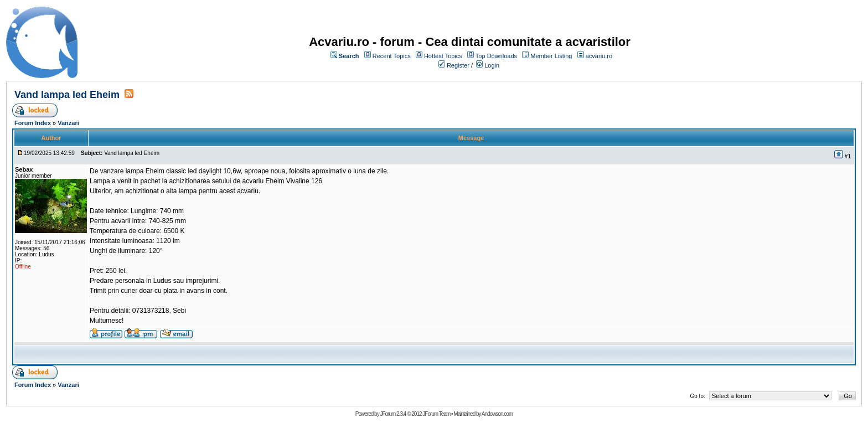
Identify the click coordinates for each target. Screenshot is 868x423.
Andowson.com (497, 414)
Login (492, 65)
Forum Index (33, 123)
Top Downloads (496, 56)
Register (458, 65)
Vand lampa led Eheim (67, 95)
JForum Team (436, 414)
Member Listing (551, 56)
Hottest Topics (443, 56)
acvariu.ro (599, 56)
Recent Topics (392, 56)
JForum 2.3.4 (393, 414)
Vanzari (68, 123)
